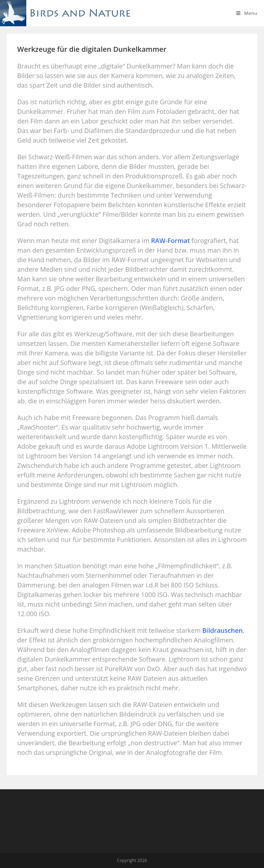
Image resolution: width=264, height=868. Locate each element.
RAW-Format (170, 241)
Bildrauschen (222, 630)
